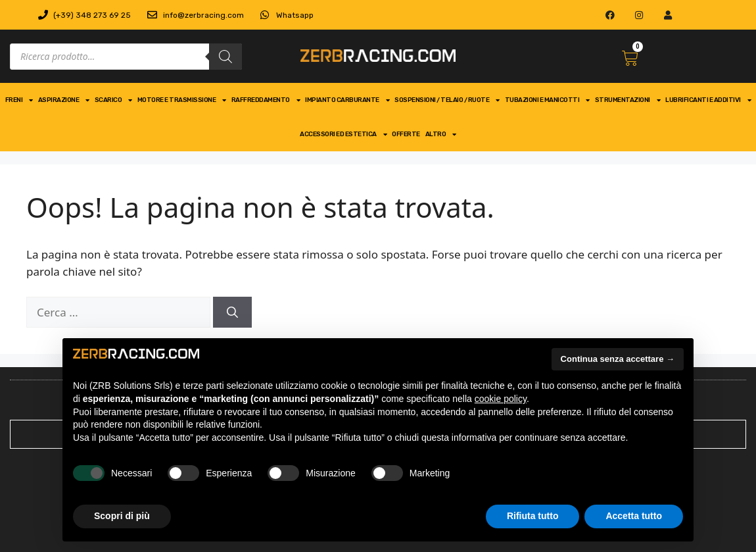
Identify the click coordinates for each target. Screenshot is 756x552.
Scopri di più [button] (122, 516)
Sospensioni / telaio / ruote (447, 100)
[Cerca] (232, 313)
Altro (441, 134)
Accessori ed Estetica (343, 134)
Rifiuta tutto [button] (533, 516)
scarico (113, 100)
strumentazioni (628, 100)
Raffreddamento (266, 100)
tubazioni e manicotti (547, 100)
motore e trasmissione (182, 100)
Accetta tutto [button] (634, 516)
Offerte (406, 134)
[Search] (225, 57)
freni (19, 100)
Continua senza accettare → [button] (618, 359)
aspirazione (64, 100)
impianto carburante (347, 100)
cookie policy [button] (501, 399)
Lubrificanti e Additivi (708, 100)
